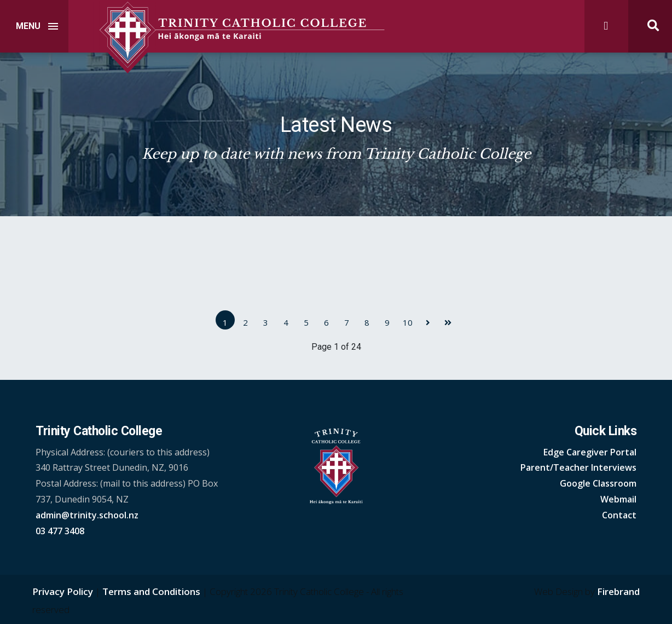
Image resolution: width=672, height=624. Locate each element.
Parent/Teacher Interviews (578, 467)
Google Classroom (598, 483)
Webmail (618, 499)
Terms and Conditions (151, 591)
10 (408, 322)
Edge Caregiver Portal (590, 452)
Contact (619, 515)
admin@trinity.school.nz (87, 515)
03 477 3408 (60, 531)
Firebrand (618, 591)
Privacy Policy (63, 591)
